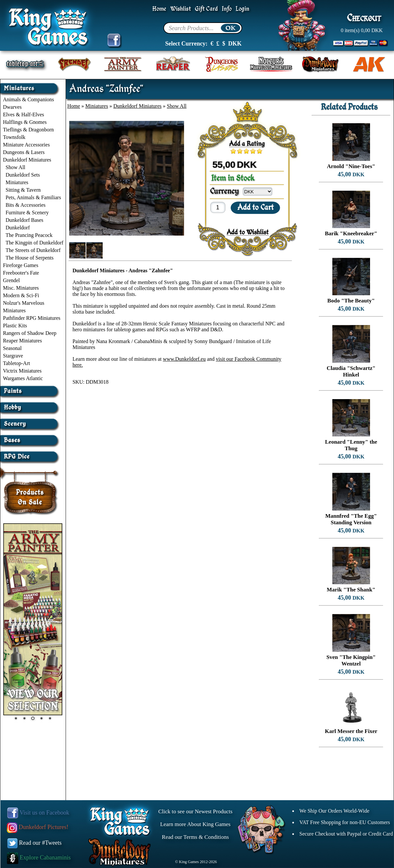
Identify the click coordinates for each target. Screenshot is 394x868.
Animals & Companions (29, 99)
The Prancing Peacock (29, 235)
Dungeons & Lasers (24, 152)
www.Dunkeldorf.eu (184, 359)
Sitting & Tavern (23, 190)
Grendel (11, 280)
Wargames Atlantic (23, 378)
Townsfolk (14, 137)
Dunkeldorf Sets (23, 175)
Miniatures (17, 182)
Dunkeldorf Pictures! (38, 827)
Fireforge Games (21, 265)
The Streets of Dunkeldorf (33, 250)
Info (227, 9)
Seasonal (12, 348)
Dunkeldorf (18, 228)
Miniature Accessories (26, 145)
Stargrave (13, 356)
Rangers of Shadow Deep (30, 333)
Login (242, 9)
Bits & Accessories (26, 205)
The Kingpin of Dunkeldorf (34, 243)
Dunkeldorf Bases (24, 220)
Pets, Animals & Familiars (33, 197)
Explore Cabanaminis (39, 858)
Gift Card (206, 9)
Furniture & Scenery (27, 212)
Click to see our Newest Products (195, 811)
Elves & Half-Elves (23, 115)
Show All (15, 167)
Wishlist (181, 9)
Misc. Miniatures (21, 288)
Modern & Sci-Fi (21, 295)
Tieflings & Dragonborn (28, 130)
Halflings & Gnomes (25, 122)
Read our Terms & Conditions (195, 837)
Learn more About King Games (195, 824)
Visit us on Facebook (38, 813)
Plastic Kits (15, 326)
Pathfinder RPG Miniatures (32, 318)
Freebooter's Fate (21, 273)
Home (159, 9)
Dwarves (12, 107)
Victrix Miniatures (22, 371)
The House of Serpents (30, 258)
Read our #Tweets (34, 843)
